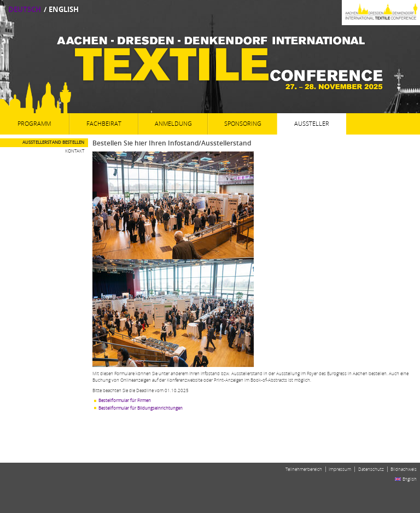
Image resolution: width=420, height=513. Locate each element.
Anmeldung (173, 124)
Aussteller (312, 124)
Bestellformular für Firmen (125, 400)
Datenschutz (371, 469)
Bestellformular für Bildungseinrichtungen (141, 408)
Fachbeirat (104, 124)
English (64, 9)
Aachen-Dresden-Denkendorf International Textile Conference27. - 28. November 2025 (210, 63)
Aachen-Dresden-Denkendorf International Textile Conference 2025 (292, 13)
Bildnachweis (404, 469)
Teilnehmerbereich (304, 469)
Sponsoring (243, 124)
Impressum (340, 469)
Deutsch (25, 9)
